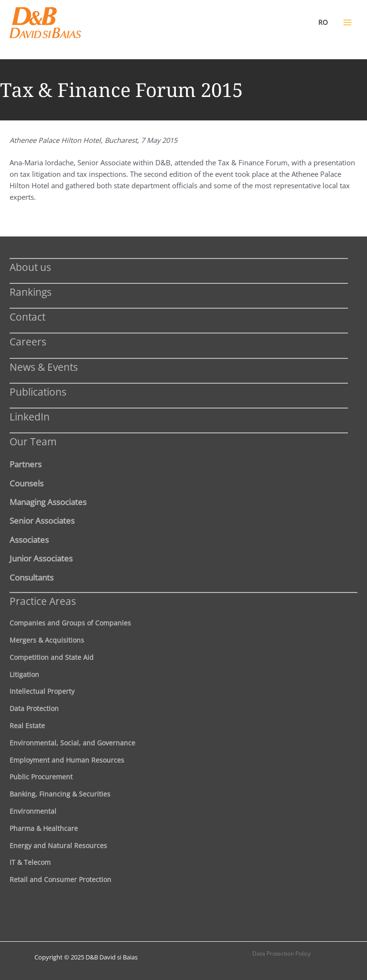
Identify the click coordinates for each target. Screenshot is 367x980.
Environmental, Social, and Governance (72, 743)
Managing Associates (48, 502)
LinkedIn (30, 416)
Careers (28, 341)
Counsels (27, 483)
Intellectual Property (42, 691)
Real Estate (27, 726)
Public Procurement (41, 777)
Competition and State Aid (52, 657)
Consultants (32, 577)
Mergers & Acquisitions (47, 640)
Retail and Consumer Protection (60, 879)
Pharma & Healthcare (44, 828)
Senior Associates (42, 520)
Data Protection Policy (281, 953)
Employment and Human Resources (67, 760)
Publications (38, 392)
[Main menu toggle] (347, 22)
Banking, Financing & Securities (60, 794)
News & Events (44, 367)
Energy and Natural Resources (58, 845)
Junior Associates (41, 558)
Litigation (24, 674)
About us (30, 267)
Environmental (33, 811)
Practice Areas (43, 601)
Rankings (31, 292)
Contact (27, 317)
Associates (29, 539)
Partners (26, 464)
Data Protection (34, 708)
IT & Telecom (30, 862)
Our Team (33, 441)
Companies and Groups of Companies (70, 623)
